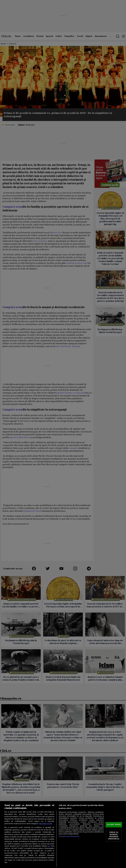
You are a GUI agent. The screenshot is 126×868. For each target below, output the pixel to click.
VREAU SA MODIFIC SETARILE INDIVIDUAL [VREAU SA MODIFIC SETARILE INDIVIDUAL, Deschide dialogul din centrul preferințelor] (114, 836)
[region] (63, 835)
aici (49, 846)
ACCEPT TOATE (114, 825)
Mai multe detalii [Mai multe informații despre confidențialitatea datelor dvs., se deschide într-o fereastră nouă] (46, 824)
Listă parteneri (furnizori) (69, 836)
